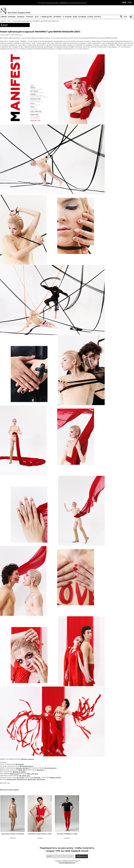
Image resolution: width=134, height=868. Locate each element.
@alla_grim (22, 770)
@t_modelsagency (50, 768)
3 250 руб (40, 817)
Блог (125, 17)
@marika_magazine (28, 759)
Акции (75, 17)
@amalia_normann (22, 768)
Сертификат (57, 17)
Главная (3, 21)
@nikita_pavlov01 (55, 777)
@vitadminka (20, 764)
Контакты (98, 17)
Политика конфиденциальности (67, 863)
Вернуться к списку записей (9, 790)
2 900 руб (67, 817)
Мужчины (30, 17)
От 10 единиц (67, 17)
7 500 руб (13, 817)
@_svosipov (21, 777)
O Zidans (90, 17)
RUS (124, 2)
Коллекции (12, 17)
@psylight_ (37, 777)
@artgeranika (41, 779)
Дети (37, 17)
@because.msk (22, 779)
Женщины (21, 17)
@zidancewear (12, 779)
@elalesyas (41, 770)
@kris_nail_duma (33, 774)
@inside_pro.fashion (19, 772)
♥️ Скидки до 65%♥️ (46, 17)
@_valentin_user (25, 776)
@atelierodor (32, 779)
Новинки (4, 17)
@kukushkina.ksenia (27, 766)
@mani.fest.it (14, 774)
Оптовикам (82, 17)
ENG (130, 2)
